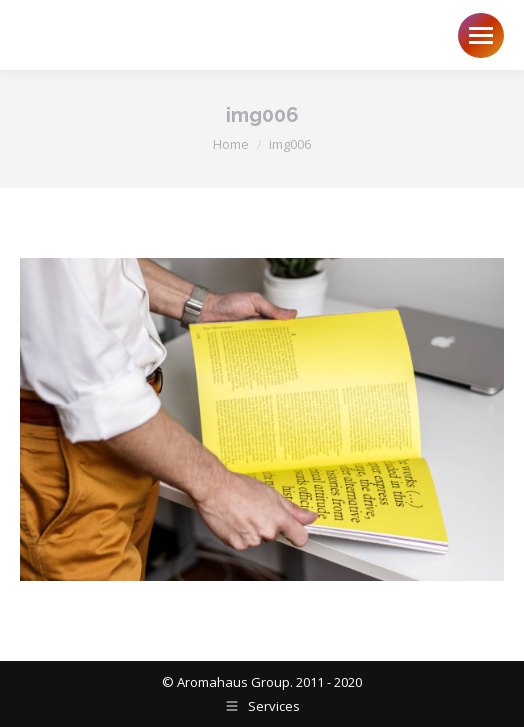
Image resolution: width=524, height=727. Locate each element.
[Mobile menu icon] (481, 35)
